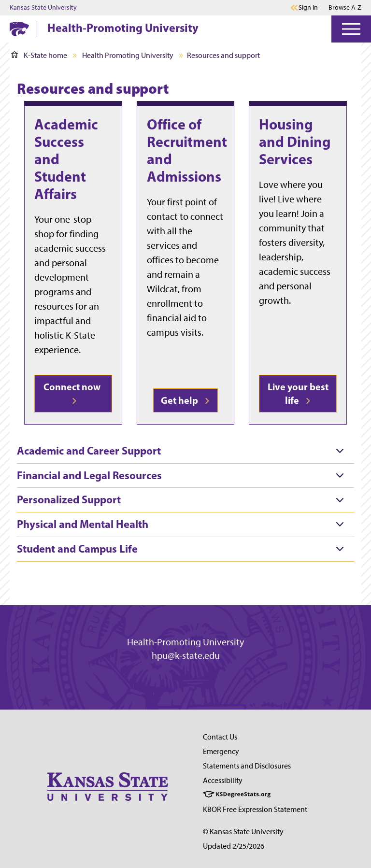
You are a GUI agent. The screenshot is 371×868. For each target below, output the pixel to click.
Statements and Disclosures (247, 766)
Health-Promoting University (123, 28)
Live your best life (298, 393)
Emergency (221, 751)
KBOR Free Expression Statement (255, 809)
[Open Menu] (351, 29)
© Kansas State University (243, 832)
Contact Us (220, 737)
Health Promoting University (128, 55)
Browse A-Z (345, 7)
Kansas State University (43, 8)
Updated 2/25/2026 (234, 846)
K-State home (39, 55)
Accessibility (223, 780)
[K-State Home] (19, 29)
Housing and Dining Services (295, 142)
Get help (185, 400)
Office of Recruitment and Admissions (187, 150)
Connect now (73, 392)
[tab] (185, 451)
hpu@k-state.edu (186, 655)
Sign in (308, 8)
